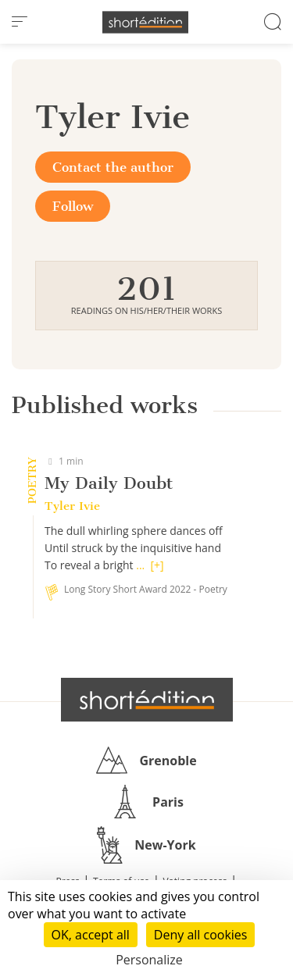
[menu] (20, 22)
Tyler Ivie (72, 506)
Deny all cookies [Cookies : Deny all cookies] (201, 935)
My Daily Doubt (109, 483)
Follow (73, 206)
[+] (157, 565)
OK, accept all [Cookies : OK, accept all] (91, 935)
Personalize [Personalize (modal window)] (149, 960)
